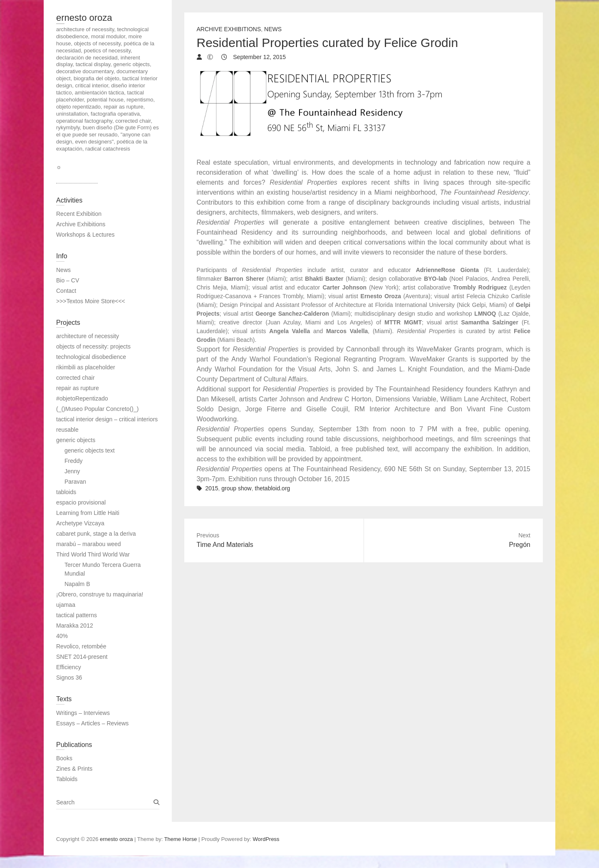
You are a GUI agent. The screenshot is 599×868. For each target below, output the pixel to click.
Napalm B (77, 584)
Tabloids (67, 779)
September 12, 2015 (259, 57)
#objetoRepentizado (82, 398)
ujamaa (66, 605)
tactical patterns (77, 615)
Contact (66, 291)
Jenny (72, 471)
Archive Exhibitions (229, 29)
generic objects (76, 440)
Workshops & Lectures (85, 235)
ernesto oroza (84, 18)
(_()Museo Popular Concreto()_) (97, 409)
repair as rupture (78, 388)
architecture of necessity (88, 336)
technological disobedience (91, 357)
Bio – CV (68, 280)
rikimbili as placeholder (86, 367)
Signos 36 (69, 678)
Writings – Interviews (83, 713)
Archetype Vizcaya (80, 523)
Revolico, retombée (81, 646)
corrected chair (75, 378)
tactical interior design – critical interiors (107, 419)
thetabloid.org (273, 488)
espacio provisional (81, 502)
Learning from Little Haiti (88, 513)
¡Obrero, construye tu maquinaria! (100, 594)
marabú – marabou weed (89, 544)
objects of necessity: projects (93, 346)
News (273, 29)
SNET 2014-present (82, 657)
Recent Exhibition (79, 214)
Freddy (74, 461)
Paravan (75, 482)
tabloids (66, 492)
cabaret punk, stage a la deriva (96, 534)
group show (236, 488)
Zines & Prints (74, 769)
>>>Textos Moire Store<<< (91, 301)
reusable (67, 430)
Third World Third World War (93, 554)
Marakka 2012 (75, 626)
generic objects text (90, 450)
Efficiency (69, 667)
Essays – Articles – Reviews (92, 723)
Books (64, 758)
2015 (212, 488)
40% (62, 636)
